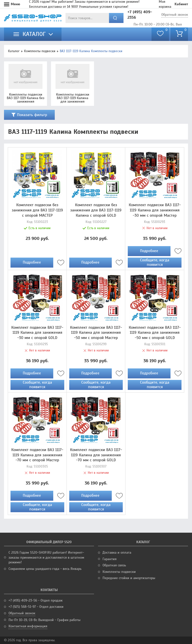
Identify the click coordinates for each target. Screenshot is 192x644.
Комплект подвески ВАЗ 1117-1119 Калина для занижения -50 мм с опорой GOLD (155, 333)
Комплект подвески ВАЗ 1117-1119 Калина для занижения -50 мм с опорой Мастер (96, 333)
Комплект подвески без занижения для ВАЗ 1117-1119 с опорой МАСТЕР (37, 210)
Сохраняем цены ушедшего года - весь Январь (45, 569)
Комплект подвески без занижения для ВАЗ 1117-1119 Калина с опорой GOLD (96, 210)
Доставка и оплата (117, 553)
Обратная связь (114, 565)
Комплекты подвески (40, 51)
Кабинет (181, 4)
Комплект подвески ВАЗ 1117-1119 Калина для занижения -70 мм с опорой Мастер (37, 455)
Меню (15, 4)
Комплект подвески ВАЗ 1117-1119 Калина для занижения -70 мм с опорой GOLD (96, 455)
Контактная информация (28, 626)
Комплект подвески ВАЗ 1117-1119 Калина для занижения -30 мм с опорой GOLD (37, 333)
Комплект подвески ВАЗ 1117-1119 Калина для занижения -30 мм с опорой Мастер (155, 210)
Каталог (14, 51)
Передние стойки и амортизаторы (129, 578)
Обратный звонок (175, 15)
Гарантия (109, 559)
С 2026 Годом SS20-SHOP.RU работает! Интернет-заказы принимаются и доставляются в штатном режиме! (46, 557)
